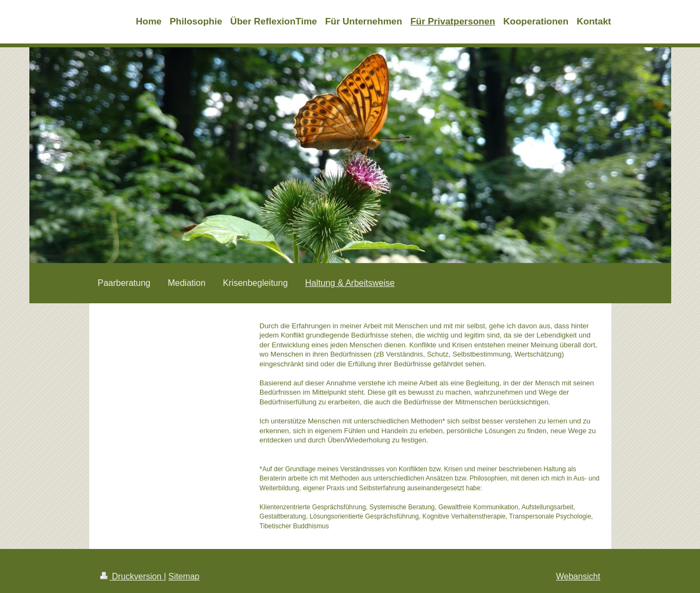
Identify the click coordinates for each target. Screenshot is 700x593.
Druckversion (132, 576)
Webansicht (578, 576)
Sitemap (184, 576)
